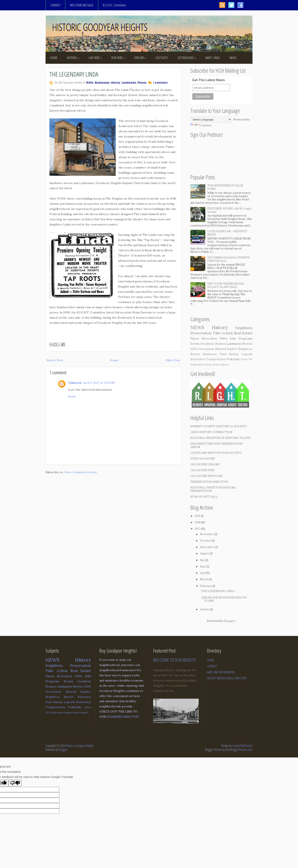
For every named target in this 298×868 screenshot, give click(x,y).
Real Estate (243, 333)
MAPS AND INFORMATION (221, 672)
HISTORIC (73, 58)
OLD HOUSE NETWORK (207, 476)
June (203, 566)
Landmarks (129, 83)
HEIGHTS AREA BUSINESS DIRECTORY (227, 678)
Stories (247, 344)
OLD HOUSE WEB (202, 470)
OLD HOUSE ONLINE (205, 464)
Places (142, 83)
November (207, 534)
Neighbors (244, 328)
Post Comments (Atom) (81, 472)
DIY (251, 359)
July (202, 560)
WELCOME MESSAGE (82, 5)
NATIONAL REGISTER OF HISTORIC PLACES (220, 438)
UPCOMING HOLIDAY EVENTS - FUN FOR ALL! (229, 259)
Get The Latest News (208, 80)
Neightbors (245, 349)
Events (195, 344)
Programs (246, 338)
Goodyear (207, 344)
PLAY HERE (118, 58)
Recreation (209, 338)
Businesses (102, 83)
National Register (226, 349)
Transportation (216, 359)
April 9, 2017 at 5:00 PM (99, 383)
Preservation (201, 333)
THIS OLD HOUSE (203, 459)
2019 (197, 516)
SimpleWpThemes (242, 746)
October (205, 541)
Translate (201, 125)
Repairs (208, 365)
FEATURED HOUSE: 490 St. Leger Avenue (230, 210)
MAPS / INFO (213, 58)
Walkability (234, 359)
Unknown (75, 383)
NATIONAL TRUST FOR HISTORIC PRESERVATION (213, 489)
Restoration (198, 359)
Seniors (217, 365)
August (204, 553)
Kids (233, 338)
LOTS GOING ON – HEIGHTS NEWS (227, 233)
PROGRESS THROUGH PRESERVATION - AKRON (217, 445)
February (206, 586)
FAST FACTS (162, 58)
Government (206, 349)
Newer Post (55, 360)
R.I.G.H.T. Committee (114, 5)
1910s (223, 338)
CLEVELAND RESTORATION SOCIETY (216, 453)
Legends (247, 354)
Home (114, 360)
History (115, 83)
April (203, 573)
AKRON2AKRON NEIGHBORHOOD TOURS (224, 599)
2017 (197, 529)
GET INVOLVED (187, 58)
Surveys (195, 354)
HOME (54, 58)
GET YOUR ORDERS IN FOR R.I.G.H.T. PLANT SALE (226, 285)
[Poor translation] (15, 783)
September (207, 547)
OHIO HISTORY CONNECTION (211, 432)
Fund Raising (229, 354)
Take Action (223, 333)
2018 (197, 522)
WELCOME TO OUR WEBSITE (175, 660)
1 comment (160, 83)
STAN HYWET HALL (204, 497)
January (205, 609)
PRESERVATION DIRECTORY (210, 482)
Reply (72, 396)
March (204, 579)
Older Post (173, 360)
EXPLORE (140, 58)
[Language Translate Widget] (211, 120)
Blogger (230, 621)
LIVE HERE (95, 58)
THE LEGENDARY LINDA (74, 74)
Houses (220, 344)
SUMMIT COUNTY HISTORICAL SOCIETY (219, 426)
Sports (225, 365)
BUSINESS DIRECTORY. (123, 717)
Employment (197, 365)
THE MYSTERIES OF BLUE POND (225, 187)
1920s (194, 349)
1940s (90, 83)
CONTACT (55, 5)
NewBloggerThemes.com (239, 750)
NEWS (233, 58)
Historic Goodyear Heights (80, 746)
